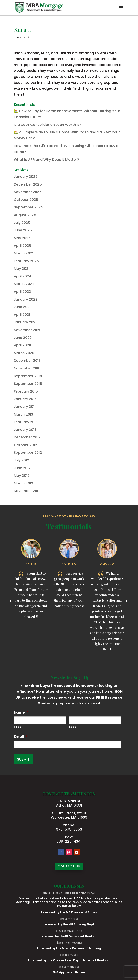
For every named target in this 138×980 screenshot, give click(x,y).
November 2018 (27, 368)
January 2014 (25, 407)
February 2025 (26, 261)
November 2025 (28, 192)
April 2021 (22, 315)
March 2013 (23, 414)
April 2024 (23, 276)
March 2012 (23, 483)
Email (21, 737)
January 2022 (26, 299)
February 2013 (26, 422)
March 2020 (24, 353)
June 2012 (22, 468)
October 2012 (25, 445)
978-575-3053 (69, 829)
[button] (121, 10)
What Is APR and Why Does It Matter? (46, 159)
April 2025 (23, 245)
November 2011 (27, 491)
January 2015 (25, 399)
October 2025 (26, 200)
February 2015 (26, 391)
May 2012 (22, 475)
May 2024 (22, 268)
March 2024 (24, 284)
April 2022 (22, 292)
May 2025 (22, 238)
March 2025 (24, 253)
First (17, 727)
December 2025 (28, 184)
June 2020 (23, 338)
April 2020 (22, 345)
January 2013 (25, 430)
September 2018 (28, 376)
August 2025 (25, 215)
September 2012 (28, 452)
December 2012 (27, 437)
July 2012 (21, 460)
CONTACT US (69, 866)
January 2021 (25, 322)
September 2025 (28, 207)
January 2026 (26, 177)
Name (21, 712)
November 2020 (28, 330)
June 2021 (22, 307)
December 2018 (27, 360)
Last (73, 727)
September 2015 (28, 383)
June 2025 (23, 230)
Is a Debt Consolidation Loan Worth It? (47, 125)
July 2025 (22, 223)
